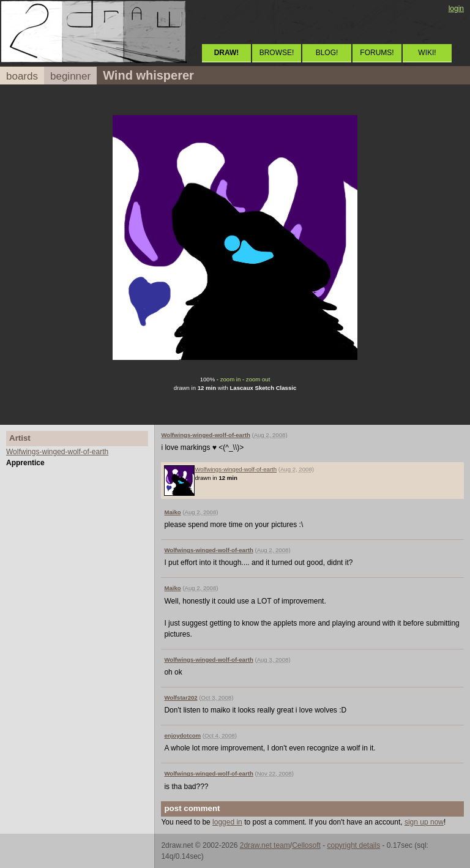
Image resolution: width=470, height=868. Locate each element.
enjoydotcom (182, 735)
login (456, 9)
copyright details (353, 845)
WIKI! (427, 53)
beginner (70, 76)
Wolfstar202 (181, 698)
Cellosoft (306, 845)
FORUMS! (377, 53)
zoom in (231, 379)
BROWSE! (277, 53)
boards (22, 76)
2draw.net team (265, 845)
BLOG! (327, 53)
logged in (227, 822)
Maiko (172, 512)
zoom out (258, 379)
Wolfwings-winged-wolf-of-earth (57, 452)
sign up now (424, 822)
